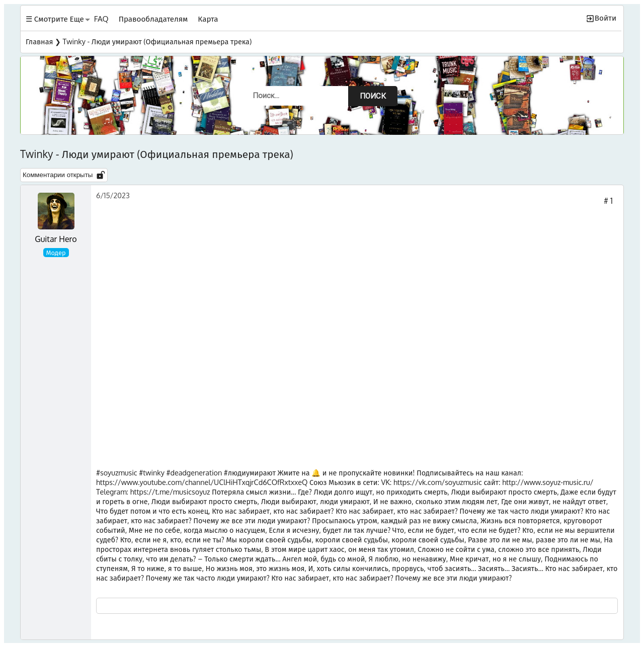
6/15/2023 (113, 195)
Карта (208, 19)
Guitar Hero (56, 239)
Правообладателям (153, 19)
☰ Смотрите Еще (55, 19)
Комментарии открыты (64, 175)
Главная (39, 41)
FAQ (101, 19)
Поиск (373, 96)
